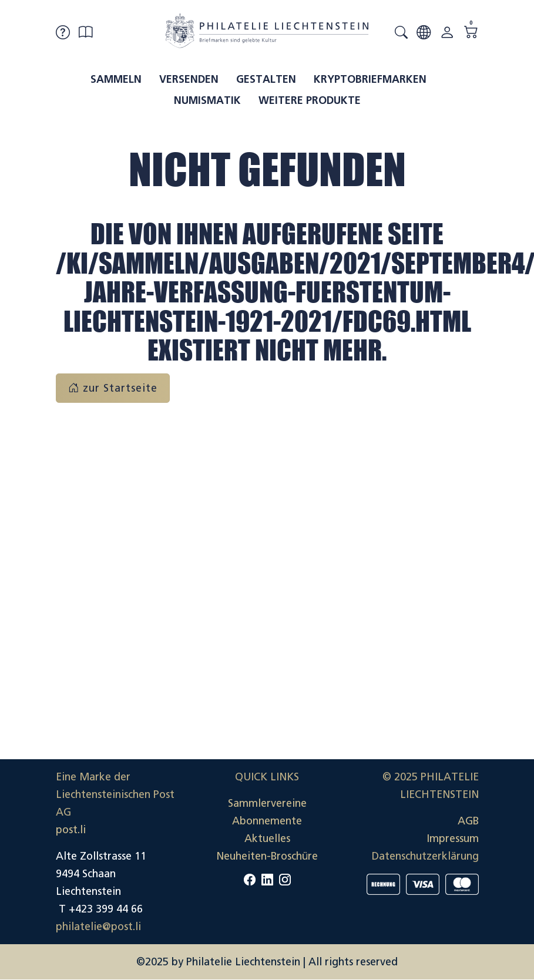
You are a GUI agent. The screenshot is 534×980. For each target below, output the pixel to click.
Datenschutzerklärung (425, 856)
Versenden (189, 79)
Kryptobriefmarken (370, 79)
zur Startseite (113, 388)
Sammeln (116, 79)
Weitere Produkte (310, 100)
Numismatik (207, 100)
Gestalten (266, 79)
